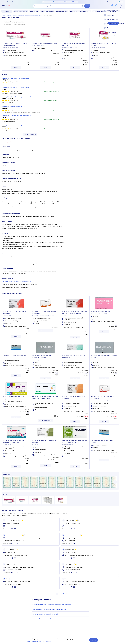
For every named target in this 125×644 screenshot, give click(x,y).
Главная (4, 15)
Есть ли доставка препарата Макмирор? (60, 614)
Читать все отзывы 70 (30, 134)
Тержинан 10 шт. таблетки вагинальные (14, 356)
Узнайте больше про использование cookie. (39, 641)
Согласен (94, 640)
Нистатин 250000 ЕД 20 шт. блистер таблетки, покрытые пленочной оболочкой (45, 397)
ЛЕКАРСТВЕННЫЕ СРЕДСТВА (12, 15)
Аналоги (113, 23)
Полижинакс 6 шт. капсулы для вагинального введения (104, 356)
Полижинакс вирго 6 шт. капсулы (100, 311)
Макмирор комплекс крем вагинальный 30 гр (45, 43)
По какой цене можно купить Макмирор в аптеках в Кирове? (60, 604)
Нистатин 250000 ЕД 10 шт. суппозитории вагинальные (44, 312)
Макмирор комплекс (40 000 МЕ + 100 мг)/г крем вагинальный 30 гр (15, 44)
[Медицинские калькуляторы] (123, 25)
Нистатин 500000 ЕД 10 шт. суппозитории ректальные (44, 441)
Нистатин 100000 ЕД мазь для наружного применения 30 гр (73, 356)
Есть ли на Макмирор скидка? (60, 619)
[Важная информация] (123, 29)
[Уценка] (116, 6)
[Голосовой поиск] (82, 6)
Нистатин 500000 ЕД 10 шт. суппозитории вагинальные (15, 312)
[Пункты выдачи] (123, 33)
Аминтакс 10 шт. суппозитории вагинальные (16, 396)
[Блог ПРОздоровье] (123, 21)
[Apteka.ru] (7, 6)
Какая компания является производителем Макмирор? (60, 609)
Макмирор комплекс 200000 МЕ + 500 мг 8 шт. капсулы (104, 44)
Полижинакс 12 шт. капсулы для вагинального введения (41, 356)
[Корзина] (121, 6)
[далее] (115, 482)
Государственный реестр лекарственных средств (17, 281)
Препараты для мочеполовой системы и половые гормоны (30, 15)
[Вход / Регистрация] (123, 12)
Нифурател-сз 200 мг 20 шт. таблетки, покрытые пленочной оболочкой (14, 441)
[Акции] (112, 6)
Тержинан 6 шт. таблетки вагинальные (102, 440)
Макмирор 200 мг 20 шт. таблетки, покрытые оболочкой (74, 44)
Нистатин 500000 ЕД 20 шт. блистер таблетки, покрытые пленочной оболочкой (75, 312)
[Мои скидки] (123, 16)
